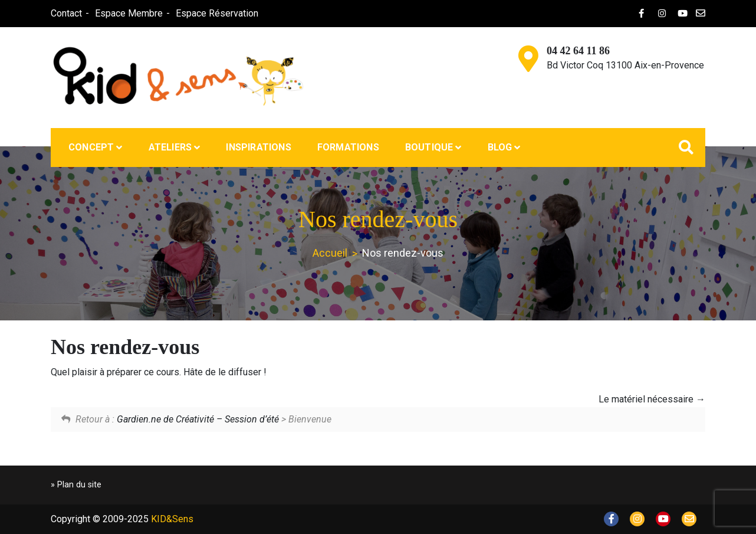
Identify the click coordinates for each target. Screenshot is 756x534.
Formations (348, 147)
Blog (500, 147)
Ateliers (170, 147)
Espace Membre (128, 13)
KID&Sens (172, 519)
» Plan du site (76, 485)
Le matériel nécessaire (652, 399)
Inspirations (258, 147)
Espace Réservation (216, 13)
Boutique (429, 147)
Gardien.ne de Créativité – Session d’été (198, 419)
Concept (91, 147)
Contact (66, 13)
